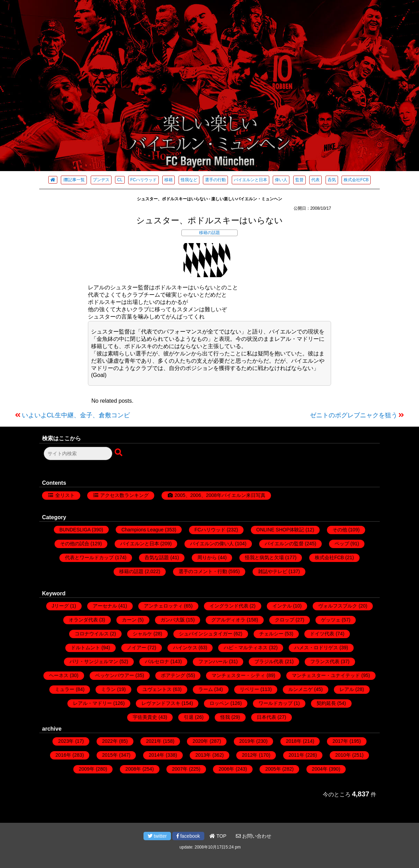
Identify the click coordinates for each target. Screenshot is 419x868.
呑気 (332, 180)
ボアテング (173, 675)
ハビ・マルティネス (246, 648)
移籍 (169, 180)
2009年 (87, 769)
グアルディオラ (228, 620)
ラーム (206, 689)
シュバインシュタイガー (206, 634)
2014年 (157, 755)
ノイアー (137, 648)
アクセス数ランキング (124, 495)
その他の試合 (75, 544)
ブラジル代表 (269, 661)
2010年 (343, 755)
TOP (218, 836)
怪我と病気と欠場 (264, 557)
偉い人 (281, 180)
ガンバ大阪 (173, 620)
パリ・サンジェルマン (94, 661)
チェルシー (271, 634)
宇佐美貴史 (145, 717)
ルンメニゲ (301, 689)
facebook (188, 836)
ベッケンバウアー (115, 675)
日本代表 (266, 717)
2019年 (247, 741)
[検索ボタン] (119, 453)
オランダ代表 (83, 620)
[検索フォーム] (78, 453)
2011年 (297, 755)
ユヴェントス (157, 689)
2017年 (340, 741)
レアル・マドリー (92, 703)
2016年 (63, 755)
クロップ (285, 620)
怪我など (189, 180)
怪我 (225, 717)
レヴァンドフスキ (161, 703)
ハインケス (185, 648)
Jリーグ (60, 606)
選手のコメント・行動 (203, 571)
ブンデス (101, 180)
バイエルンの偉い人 (212, 544)
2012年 (250, 755)
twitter (157, 836)
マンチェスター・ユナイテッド (326, 675)
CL (120, 180)
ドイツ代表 (322, 634)
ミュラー (65, 689)
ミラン (108, 689)
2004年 (320, 769)
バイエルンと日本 (250, 180)
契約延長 (326, 703)
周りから (207, 557)
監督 (299, 180)
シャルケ (142, 634)
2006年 (226, 769)
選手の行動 (215, 180)
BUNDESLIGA (75, 530)
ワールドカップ (276, 703)
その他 (340, 530)
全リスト (65, 495)
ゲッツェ (331, 620)
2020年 (200, 741)
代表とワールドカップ (89, 557)
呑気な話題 (157, 557)
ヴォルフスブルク (338, 606)
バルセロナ (157, 661)
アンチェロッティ (163, 606)
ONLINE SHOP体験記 (280, 530)
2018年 (294, 741)
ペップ (342, 544)
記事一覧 (74, 180)
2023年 (66, 741)
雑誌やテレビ (273, 571)
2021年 (154, 741)
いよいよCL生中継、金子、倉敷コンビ (76, 415)
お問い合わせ (254, 836)
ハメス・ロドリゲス (316, 648)
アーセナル (105, 606)
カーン (129, 620)
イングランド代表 (229, 606)
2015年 (110, 755)
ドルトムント (85, 648)
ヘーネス (59, 675)
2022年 (110, 741)
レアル (347, 689)
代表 (315, 180)
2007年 (180, 769)
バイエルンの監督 (284, 544)
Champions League (142, 530)
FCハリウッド (143, 180)
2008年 (133, 769)
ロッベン (219, 703)
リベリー (249, 689)
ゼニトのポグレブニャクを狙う (354, 415)
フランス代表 (325, 661)
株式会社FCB (356, 180)
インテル (282, 606)
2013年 (203, 755)
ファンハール (213, 661)
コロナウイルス (92, 634)
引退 (189, 717)
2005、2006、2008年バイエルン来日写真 (220, 495)
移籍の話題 (209, 233)
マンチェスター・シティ (238, 675)
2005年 (273, 769)
